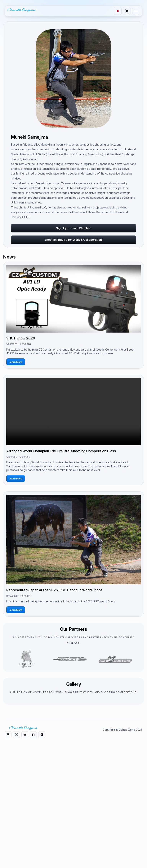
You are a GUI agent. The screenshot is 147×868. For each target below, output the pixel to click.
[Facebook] (136, 846)
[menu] (136, 11)
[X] (16, 849)
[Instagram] (136, 811)
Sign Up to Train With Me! (74, 228)
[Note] (136, 857)
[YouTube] (136, 834)
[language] (118, 11)
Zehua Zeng (127, 844)
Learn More (16, 362)
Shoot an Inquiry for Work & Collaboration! (73, 240)
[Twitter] (136, 823)
